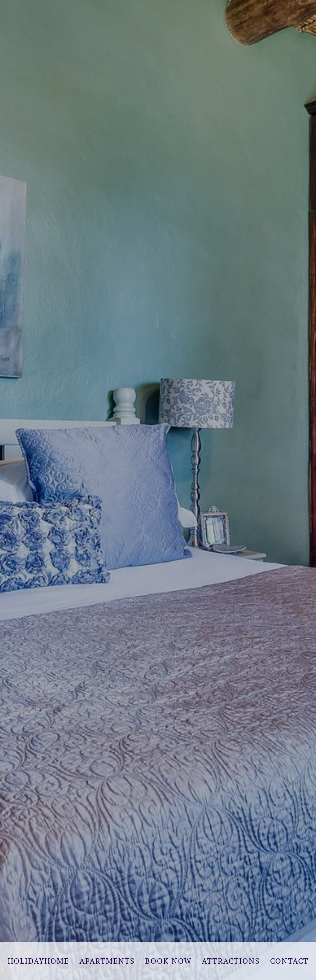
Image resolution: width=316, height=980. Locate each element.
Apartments (107, 961)
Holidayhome (38, 961)
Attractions (231, 961)
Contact (289, 961)
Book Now (168, 961)
